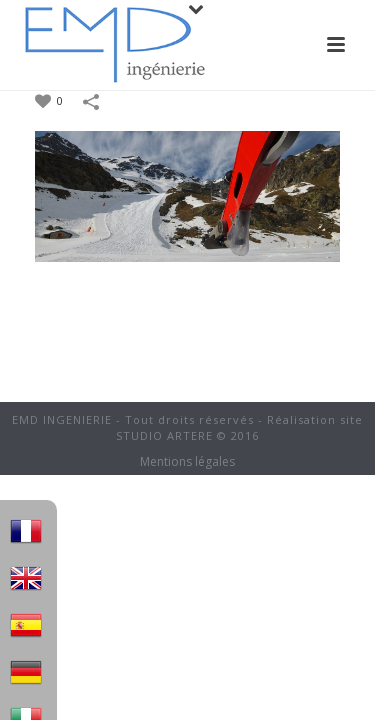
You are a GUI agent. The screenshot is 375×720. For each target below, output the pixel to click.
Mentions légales (187, 462)
